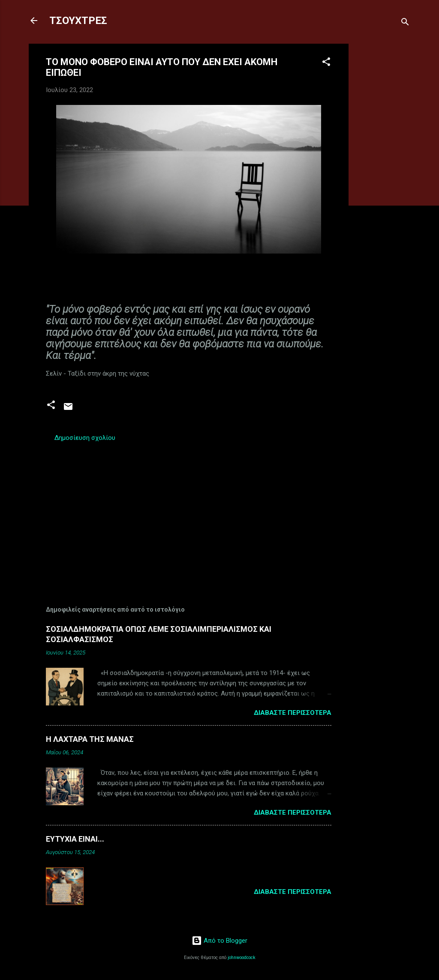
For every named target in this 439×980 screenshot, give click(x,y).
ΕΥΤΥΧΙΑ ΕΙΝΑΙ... (75, 839)
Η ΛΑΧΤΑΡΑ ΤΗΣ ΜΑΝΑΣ (90, 739)
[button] (326, 63)
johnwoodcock (242, 958)
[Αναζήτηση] (405, 23)
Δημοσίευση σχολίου (85, 438)
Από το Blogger (219, 941)
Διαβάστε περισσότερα (293, 713)
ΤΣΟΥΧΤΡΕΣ (78, 21)
